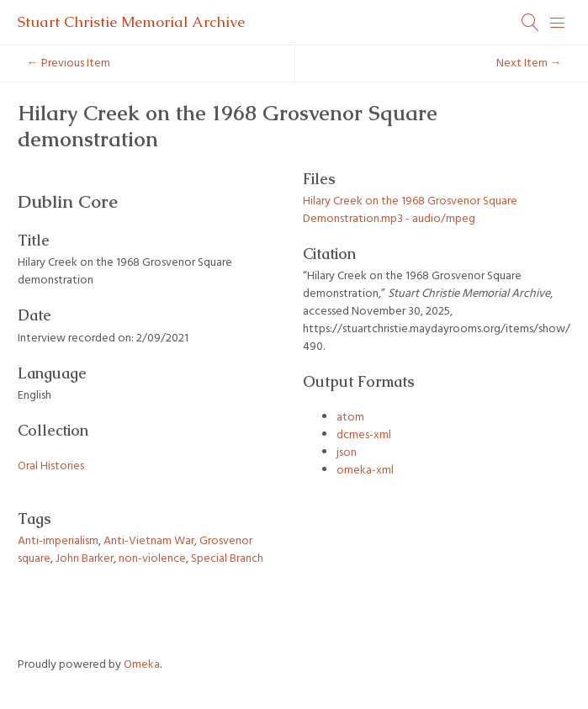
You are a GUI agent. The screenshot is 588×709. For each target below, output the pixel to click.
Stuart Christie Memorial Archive (131, 22)
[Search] (531, 23)
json (347, 453)
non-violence (152, 559)
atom (350, 418)
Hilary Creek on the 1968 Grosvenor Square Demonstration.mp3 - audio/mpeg (410, 210)
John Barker (85, 559)
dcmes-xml (364, 435)
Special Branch (227, 559)
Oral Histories (51, 466)
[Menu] (558, 23)
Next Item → (529, 63)
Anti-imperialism (58, 541)
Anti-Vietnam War (149, 541)
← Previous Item (69, 63)
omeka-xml (365, 471)
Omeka (142, 665)
